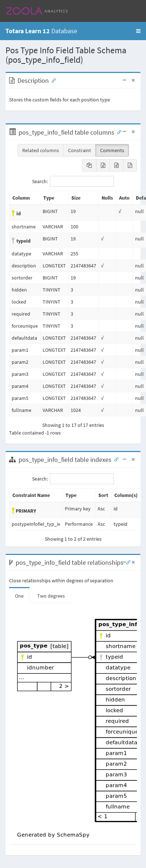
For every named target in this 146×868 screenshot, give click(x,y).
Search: (73, 181)
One (19, 596)
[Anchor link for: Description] (52, 80)
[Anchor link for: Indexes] (115, 459)
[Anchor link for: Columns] (118, 132)
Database (41, 31)
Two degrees (51, 596)
